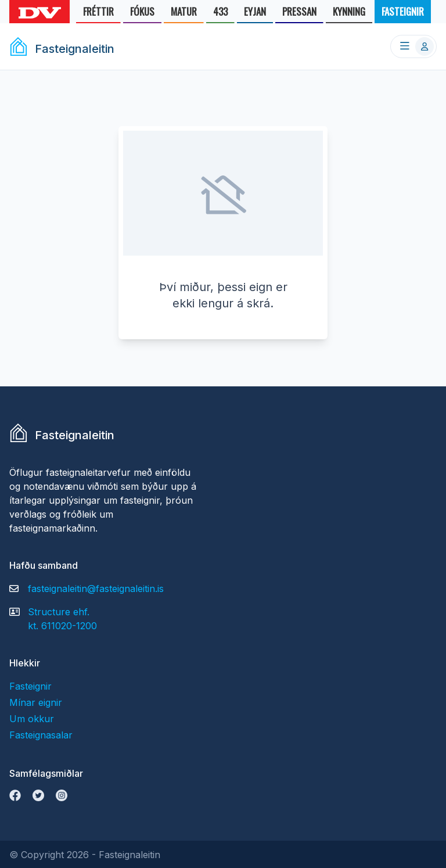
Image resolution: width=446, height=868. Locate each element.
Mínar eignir (36, 702)
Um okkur (32, 719)
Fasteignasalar (41, 735)
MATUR (184, 14)
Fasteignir (30, 686)
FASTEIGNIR (403, 14)
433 (220, 14)
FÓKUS (142, 14)
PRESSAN (299, 14)
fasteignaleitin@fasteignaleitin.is (96, 589)
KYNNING (349, 14)
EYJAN (255, 14)
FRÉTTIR (98, 14)
